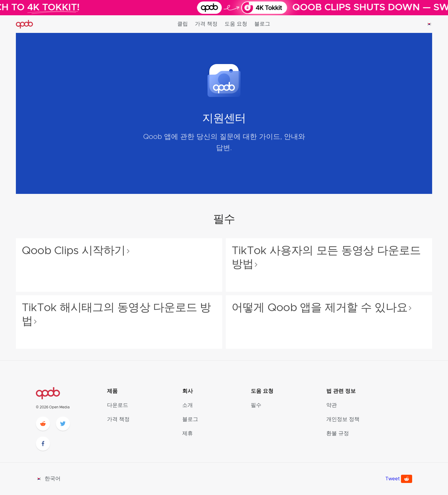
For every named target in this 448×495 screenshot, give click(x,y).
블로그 (262, 24)
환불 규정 (338, 434)
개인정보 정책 (343, 420)
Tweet (393, 479)
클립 (183, 24)
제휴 (188, 434)
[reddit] (43, 424)
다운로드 (118, 405)
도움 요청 (236, 24)
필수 (256, 405)
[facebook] (43, 444)
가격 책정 (206, 24)
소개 (188, 405)
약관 (332, 405)
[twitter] (63, 424)
